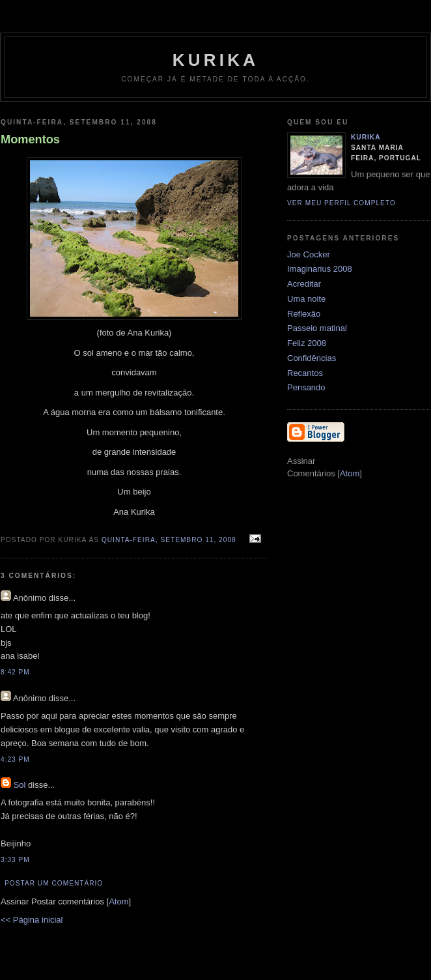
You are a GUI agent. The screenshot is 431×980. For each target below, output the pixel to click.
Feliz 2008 (307, 343)
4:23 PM (15, 759)
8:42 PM (15, 672)
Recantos (305, 373)
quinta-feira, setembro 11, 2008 (170, 540)
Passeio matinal (317, 328)
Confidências (312, 358)
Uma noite (306, 299)
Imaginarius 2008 (320, 269)
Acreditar (304, 284)
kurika (215, 60)
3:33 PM (15, 860)
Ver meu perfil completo (341, 203)
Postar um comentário (54, 883)
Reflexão (304, 314)
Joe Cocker (309, 254)
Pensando (306, 387)
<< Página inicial (32, 920)
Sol (20, 785)
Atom (118, 901)
